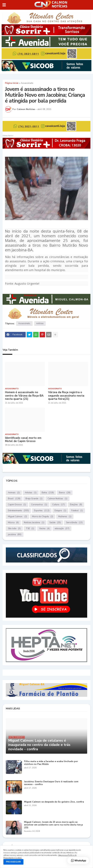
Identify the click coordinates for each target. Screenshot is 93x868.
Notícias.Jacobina (34, 523)
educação (62, 529)
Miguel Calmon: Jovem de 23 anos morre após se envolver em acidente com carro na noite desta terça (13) (53, 825)
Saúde (55, 523)
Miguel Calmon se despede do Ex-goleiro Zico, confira (54, 802)
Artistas (31, 493)
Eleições (76, 505)
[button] (4, 5)
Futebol (77, 511)
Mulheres (65, 517)
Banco (65, 493)
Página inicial (12, 83)
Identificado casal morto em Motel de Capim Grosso (23, 440)
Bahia (48, 493)
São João (14, 529)
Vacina (44, 529)
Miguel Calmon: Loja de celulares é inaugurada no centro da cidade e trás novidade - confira (39, 745)
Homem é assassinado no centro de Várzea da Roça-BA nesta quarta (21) (24, 396)
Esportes (42, 511)
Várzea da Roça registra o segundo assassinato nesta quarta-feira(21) (66, 396)
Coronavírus (39, 505)
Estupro (60, 511)
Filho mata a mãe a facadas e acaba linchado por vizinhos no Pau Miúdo (51, 763)
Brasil (14, 499)
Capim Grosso (17, 505)
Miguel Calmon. (17, 517)
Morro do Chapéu (43, 517)
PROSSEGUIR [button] (13, 862)
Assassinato (27, 83)
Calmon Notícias (57, 499)
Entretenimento (18, 511)
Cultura (59, 505)
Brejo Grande (34, 499)
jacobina (15, 535)
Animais (14, 493)
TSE (30, 529)
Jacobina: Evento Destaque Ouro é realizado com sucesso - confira (51, 783)
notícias (40, 323)
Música (13, 523)
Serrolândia (74, 523)
